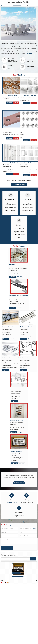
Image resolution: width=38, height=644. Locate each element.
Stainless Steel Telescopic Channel (10, 358)
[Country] (10, 536)
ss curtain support (15, 389)
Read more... (29, 53)
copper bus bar (12, 129)
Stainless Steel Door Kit (17, 451)
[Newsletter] (15, 559)
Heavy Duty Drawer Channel (9, 327)
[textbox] (31, 529)
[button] (17, 5)
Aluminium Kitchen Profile (17, 420)
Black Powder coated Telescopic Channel (19, 296)
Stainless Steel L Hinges (30, 129)
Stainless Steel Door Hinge (30, 163)
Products (2, 580)
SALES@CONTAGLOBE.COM (30, 5)
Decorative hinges (12, 95)
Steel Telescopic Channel (26, 327)
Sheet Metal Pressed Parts (30, 95)
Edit (35, 529)
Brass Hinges (12, 265)
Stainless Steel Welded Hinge (12, 163)
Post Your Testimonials (19, 483)
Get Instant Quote (19, 184)
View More (16, 103)
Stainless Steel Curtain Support (27, 358)
